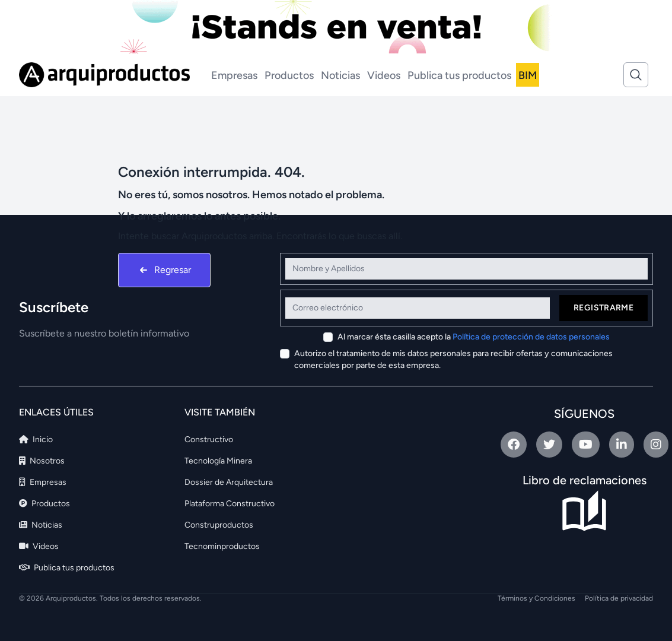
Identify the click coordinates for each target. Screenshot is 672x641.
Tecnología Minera (218, 461)
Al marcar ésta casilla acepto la (474, 337)
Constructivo (209, 440)
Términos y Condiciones (536, 598)
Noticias (340, 75)
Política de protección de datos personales (531, 337)
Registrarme (603, 308)
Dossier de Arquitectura (229, 482)
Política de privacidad (619, 598)
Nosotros (42, 461)
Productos (289, 75)
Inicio (36, 440)
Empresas (234, 75)
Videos (384, 75)
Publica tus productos (459, 75)
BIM (528, 75)
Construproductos (219, 525)
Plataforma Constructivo (230, 504)
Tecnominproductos (222, 546)
